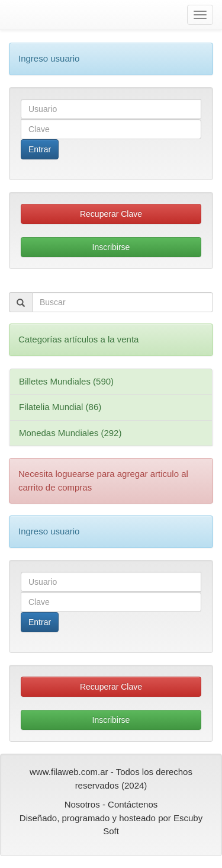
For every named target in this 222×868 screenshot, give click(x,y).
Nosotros (82, 804)
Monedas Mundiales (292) (70, 433)
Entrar (40, 149)
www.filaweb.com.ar (69, 772)
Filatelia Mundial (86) (60, 407)
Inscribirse (111, 247)
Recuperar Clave (111, 214)
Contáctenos (133, 804)
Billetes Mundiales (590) (66, 381)
